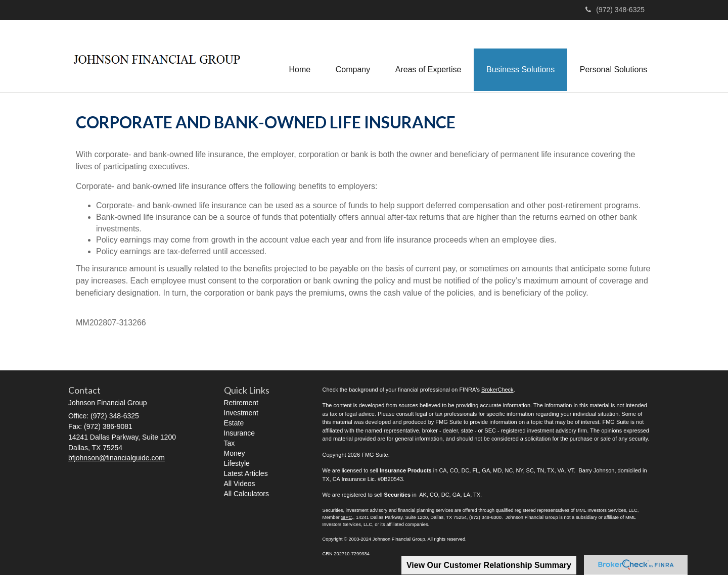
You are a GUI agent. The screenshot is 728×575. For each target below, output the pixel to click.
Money (235, 454)
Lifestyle (237, 464)
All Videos (240, 484)
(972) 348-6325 (615, 10)
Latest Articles (246, 474)
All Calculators (246, 494)
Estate (234, 423)
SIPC (346, 517)
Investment (241, 413)
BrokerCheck (497, 390)
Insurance (239, 434)
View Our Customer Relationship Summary (489, 565)
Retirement (241, 403)
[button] (352, 56)
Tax (230, 444)
